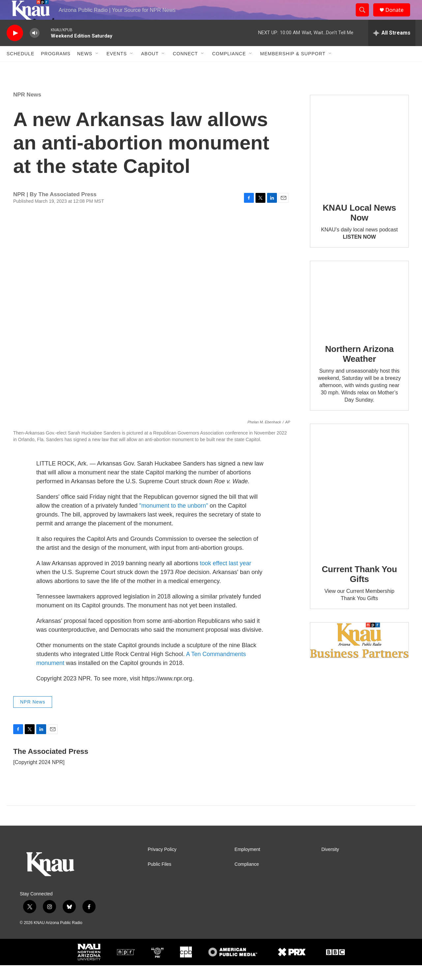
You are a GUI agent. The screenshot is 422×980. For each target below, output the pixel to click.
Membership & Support (293, 68)
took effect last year (226, 578)
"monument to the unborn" (174, 520)
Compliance (229, 68)
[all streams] (392, 48)
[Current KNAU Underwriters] (359, 655)
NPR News (27, 109)
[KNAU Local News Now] (359, 159)
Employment (247, 864)
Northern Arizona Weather (359, 369)
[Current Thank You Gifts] (359, 504)
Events (117, 68)
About (150, 68)
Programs (56, 68)
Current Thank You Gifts (359, 589)
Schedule (20, 68)
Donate (399, 17)
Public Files (160, 879)
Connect (185, 68)
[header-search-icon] (365, 17)
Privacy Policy (162, 864)
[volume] (35, 48)
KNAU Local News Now (359, 227)
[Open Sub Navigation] (97, 68)
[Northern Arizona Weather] (359, 313)
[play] (15, 48)
